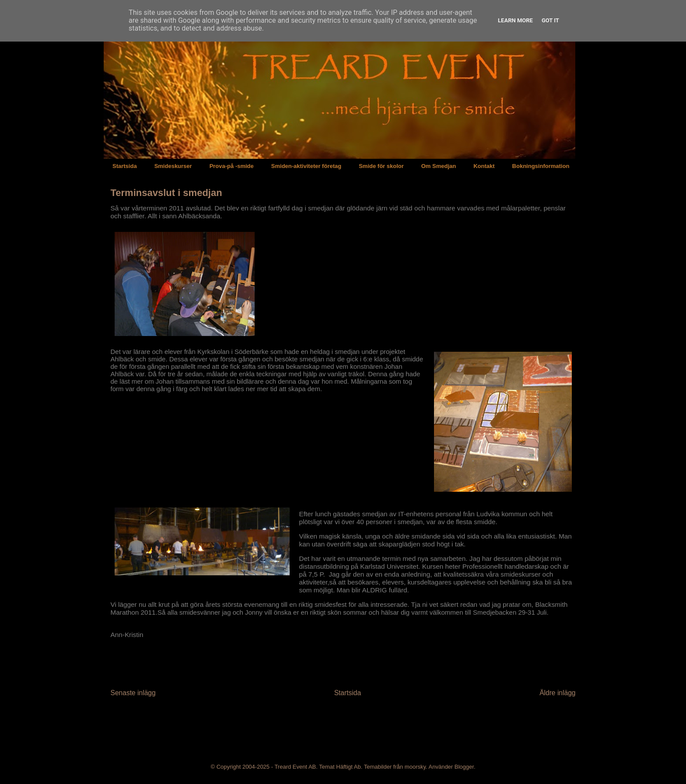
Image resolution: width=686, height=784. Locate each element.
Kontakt (484, 166)
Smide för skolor (381, 166)
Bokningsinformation (541, 166)
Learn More (515, 20)
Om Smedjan (439, 166)
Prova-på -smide (232, 166)
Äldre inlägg (557, 693)
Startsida (125, 166)
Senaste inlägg (133, 693)
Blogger (464, 767)
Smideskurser (173, 166)
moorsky (415, 767)
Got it (550, 20)
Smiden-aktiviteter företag (306, 166)
